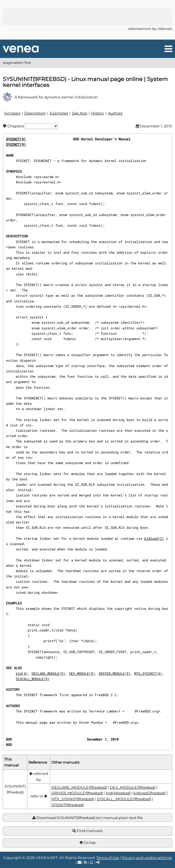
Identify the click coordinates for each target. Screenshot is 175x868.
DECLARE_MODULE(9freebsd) (79, 787)
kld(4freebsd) (118, 793)
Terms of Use (108, 858)
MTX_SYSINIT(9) (148, 673)
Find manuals (88, 831)
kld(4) (22, 673)
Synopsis (12, 113)
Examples (59, 113)
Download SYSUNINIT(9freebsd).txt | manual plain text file (88, 818)
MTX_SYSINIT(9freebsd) (73, 799)
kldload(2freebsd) (150, 793)
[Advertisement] (88, 17)
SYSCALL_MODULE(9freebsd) (124, 799)
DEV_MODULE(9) (82, 673)
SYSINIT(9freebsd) (68, 805)
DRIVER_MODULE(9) (115, 673)
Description (35, 113)
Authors (115, 113)
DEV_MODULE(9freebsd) (133, 787)
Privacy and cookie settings (147, 858)
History (98, 113)
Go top (88, 843)
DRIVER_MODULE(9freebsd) (77, 793)
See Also (80, 113)
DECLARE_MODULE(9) (48, 673)
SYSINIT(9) (16, 139)
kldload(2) (154, 538)
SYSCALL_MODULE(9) (33, 679)
